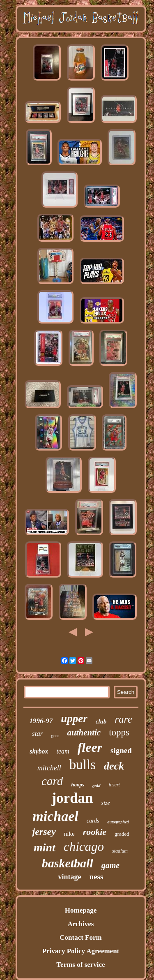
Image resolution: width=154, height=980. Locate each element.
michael (55, 816)
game (110, 865)
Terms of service (80, 965)
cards (93, 821)
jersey (44, 832)
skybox (39, 751)
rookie (95, 832)
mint (45, 847)
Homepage (81, 910)
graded (122, 834)
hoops (78, 785)
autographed (118, 822)
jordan (72, 798)
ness (97, 877)
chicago (84, 847)
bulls (83, 765)
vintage (70, 877)
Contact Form (80, 937)
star (37, 734)
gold (97, 786)
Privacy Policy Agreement (81, 951)
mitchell (49, 768)
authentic (84, 733)
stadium (120, 851)
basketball (68, 863)
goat (55, 735)
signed (121, 750)
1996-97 (41, 721)
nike (69, 834)
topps (119, 732)
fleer (90, 747)
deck (114, 766)
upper (74, 719)
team (63, 751)
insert (114, 785)
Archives (81, 924)
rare (123, 719)
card (52, 781)
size (106, 803)
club (101, 721)
